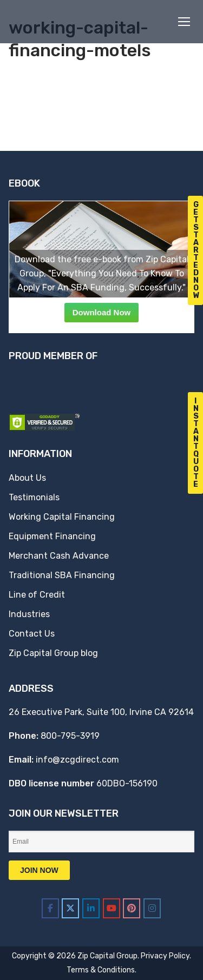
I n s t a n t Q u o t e (196, 443)
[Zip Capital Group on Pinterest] (132, 908)
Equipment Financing (52, 536)
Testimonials (34, 497)
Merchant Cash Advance (59, 556)
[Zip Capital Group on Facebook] (50, 908)
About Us (27, 478)
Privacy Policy (165, 956)
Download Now (102, 312)
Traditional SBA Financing (62, 575)
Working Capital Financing (62, 517)
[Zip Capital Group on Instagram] (152, 908)
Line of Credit (37, 595)
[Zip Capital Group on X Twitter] (70, 908)
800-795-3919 (70, 736)
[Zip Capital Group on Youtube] (112, 908)
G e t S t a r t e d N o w (197, 250)
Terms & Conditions (101, 970)
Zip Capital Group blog (53, 653)
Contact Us (32, 634)
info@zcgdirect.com (77, 760)
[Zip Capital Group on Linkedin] (91, 908)
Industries (29, 614)
